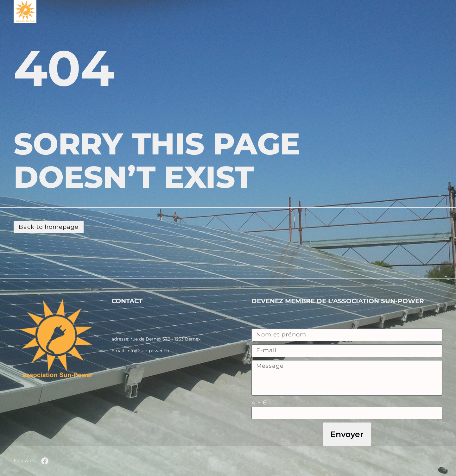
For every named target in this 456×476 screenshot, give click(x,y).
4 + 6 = (262, 403)
